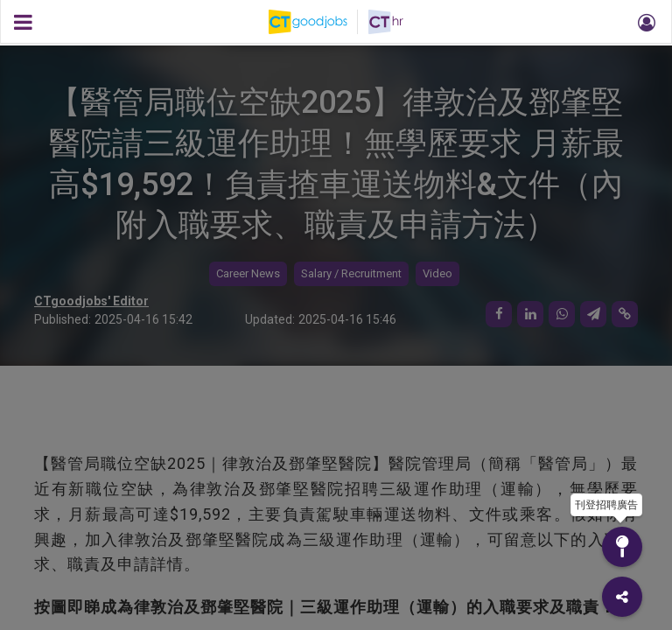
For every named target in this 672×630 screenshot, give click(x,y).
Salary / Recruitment (351, 273)
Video (437, 273)
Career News (248, 273)
